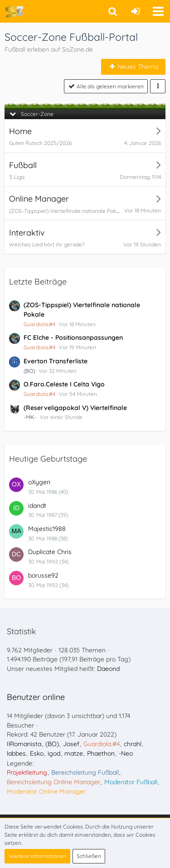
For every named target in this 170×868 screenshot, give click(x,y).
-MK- (30, 417)
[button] (158, 11)
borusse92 (43, 575)
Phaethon (101, 753)
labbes (16, 753)
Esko (37, 753)
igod (54, 753)
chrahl (133, 744)
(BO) (29, 371)
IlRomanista (24, 744)
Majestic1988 (47, 529)
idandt (37, 506)
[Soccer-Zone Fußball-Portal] (14, 11)
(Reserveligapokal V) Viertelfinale (75, 408)
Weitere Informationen (37, 856)
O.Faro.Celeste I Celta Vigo (64, 384)
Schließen (89, 856)
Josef (71, 744)
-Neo (126, 753)
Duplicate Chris (50, 552)
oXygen (39, 482)
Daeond (108, 669)
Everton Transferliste (56, 361)
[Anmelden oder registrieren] (136, 11)
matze (74, 753)
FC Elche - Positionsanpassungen (73, 338)
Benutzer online (36, 697)
